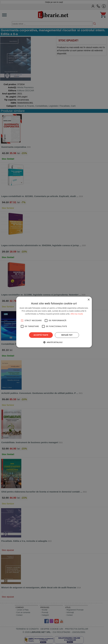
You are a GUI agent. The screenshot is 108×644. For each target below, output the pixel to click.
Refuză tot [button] (67, 335)
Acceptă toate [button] (41, 335)
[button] (54, 342)
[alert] (54, 322)
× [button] (88, 300)
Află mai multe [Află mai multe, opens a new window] (77, 314)
